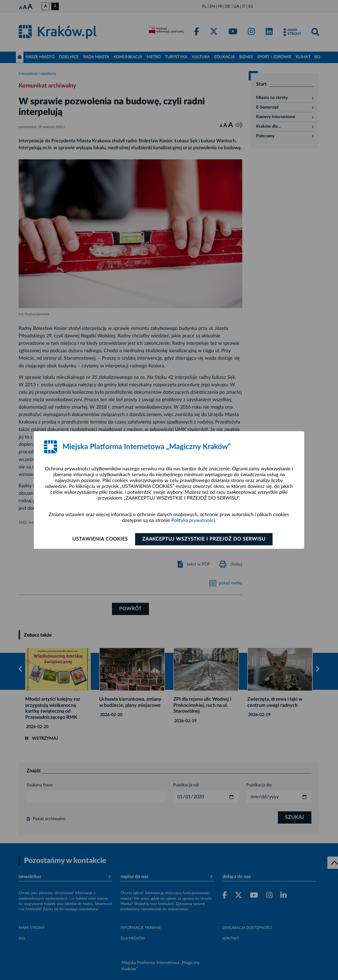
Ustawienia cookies (100, 539)
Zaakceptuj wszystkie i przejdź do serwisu (204, 539)
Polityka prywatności (193, 521)
